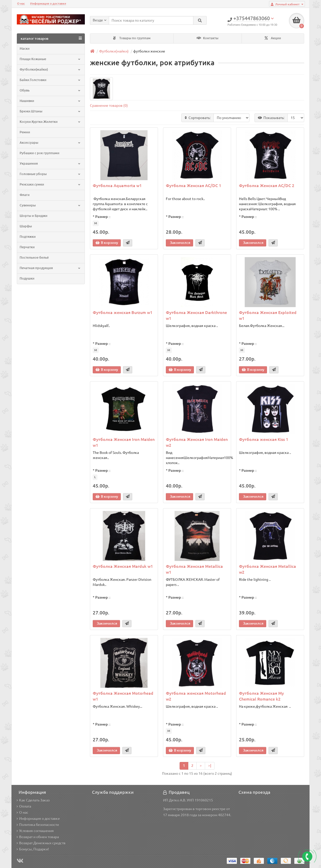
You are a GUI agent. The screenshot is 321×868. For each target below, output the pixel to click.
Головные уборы (50, 174)
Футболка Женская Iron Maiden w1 (124, 442)
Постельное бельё (34, 258)
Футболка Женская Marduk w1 (123, 566)
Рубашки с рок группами (39, 153)
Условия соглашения (35, 831)
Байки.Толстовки (50, 80)
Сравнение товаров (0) (109, 106)
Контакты (208, 38)
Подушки (27, 278)
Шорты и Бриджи (34, 216)
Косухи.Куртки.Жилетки (50, 122)
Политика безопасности (38, 825)
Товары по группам (132, 38)
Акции (273, 38)
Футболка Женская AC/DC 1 (193, 186)
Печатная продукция (50, 268)
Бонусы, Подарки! (33, 849)
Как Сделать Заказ (33, 800)
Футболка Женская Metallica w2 (267, 569)
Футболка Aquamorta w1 (117, 186)
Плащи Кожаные (50, 59)
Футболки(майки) (50, 69)
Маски (25, 49)
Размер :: (103, 217)
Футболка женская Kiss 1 (264, 439)
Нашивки (50, 101)
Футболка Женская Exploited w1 (268, 315)
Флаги (25, 195)
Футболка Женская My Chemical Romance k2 (261, 696)
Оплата (24, 806)
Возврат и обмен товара (38, 837)
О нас (21, 3)
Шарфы (26, 226)
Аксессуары (50, 143)
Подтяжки (28, 237)
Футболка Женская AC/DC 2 (267, 186)
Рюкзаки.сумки (50, 184)
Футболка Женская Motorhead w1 (123, 696)
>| (210, 766)
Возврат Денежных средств (41, 843)
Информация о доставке (48, 3)
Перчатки (27, 247)
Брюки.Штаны (50, 111)
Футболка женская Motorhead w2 (196, 696)
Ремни (25, 132)
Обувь (50, 90)
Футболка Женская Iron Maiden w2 (197, 442)
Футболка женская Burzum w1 (123, 312)
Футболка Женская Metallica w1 (194, 569)
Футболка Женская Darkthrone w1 (196, 315)
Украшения (50, 163)
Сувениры (50, 205)
